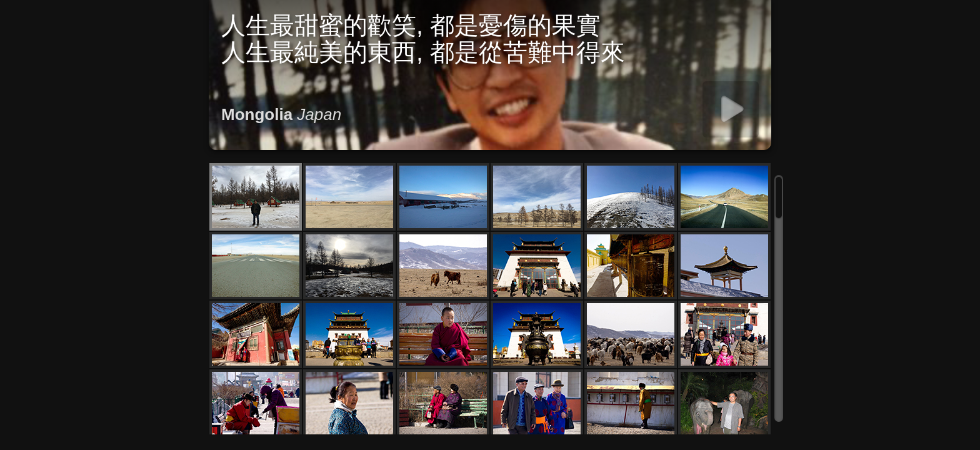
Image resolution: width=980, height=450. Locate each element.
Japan (319, 114)
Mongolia (257, 114)
